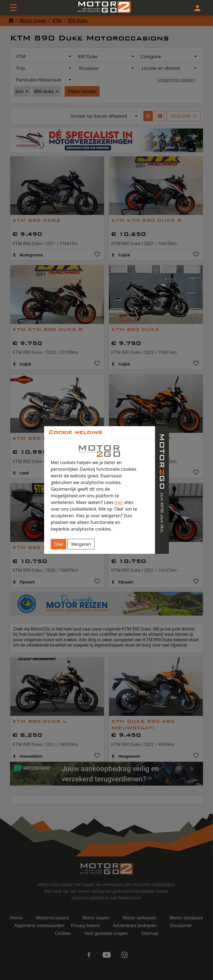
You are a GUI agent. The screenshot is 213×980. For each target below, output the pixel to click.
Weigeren (81, 544)
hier (119, 502)
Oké (59, 544)
